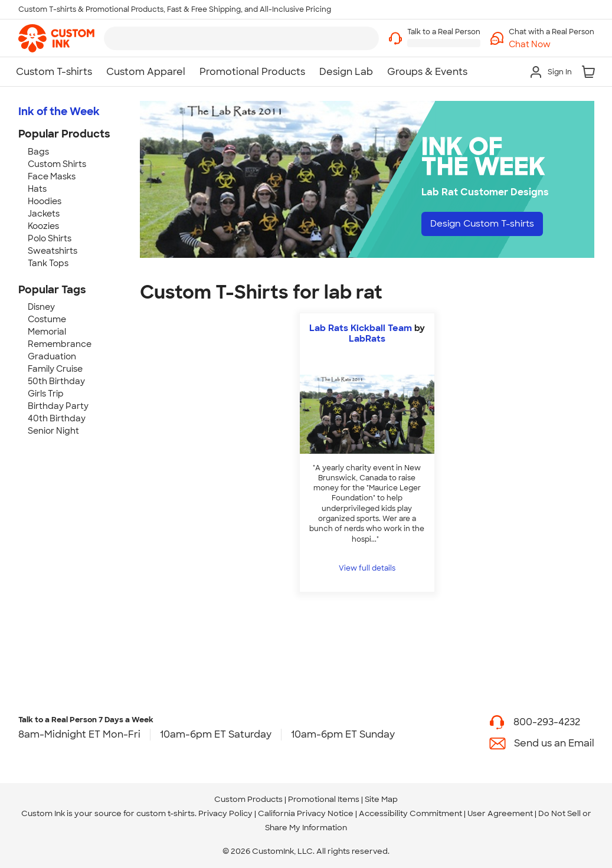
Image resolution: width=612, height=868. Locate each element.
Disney (41, 307)
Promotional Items (324, 799)
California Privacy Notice (306, 813)
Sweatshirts (53, 251)
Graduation (52, 356)
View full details (367, 568)
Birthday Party (58, 406)
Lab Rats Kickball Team (361, 328)
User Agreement (500, 813)
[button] (552, 45)
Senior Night (53, 431)
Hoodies (45, 201)
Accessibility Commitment (410, 813)
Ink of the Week (59, 112)
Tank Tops (48, 263)
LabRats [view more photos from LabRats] (367, 339)
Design (487, 225)
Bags (38, 152)
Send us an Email (554, 743)
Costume (47, 319)
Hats (37, 189)
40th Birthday (57, 418)
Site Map (381, 799)
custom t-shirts (166, 813)
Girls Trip (46, 394)
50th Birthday (56, 381)
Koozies (43, 226)
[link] (56, 38)
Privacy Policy (225, 813)
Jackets (44, 214)
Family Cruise (55, 369)
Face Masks (52, 176)
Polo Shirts (50, 238)
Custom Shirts (57, 164)
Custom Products (248, 799)
